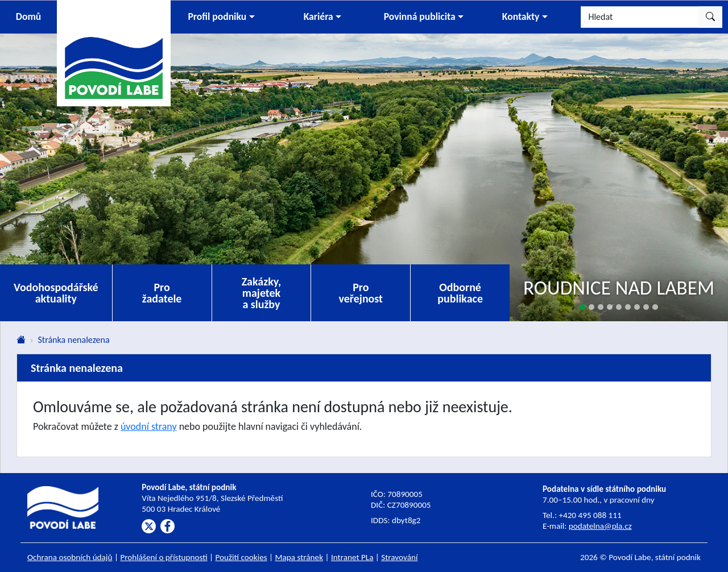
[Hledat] (640, 17)
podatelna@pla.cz (600, 526)
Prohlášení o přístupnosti (164, 557)
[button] (221, 17)
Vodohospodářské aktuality (56, 293)
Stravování (399, 557)
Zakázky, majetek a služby (262, 293)
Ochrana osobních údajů (70, 557)
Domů (28, 16)
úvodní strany (149, 426)
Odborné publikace (460, 293)
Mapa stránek (299, 557)
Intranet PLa (352, 557)
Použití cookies (241, 557)
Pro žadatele (162, 293)
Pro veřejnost (361, 293)
